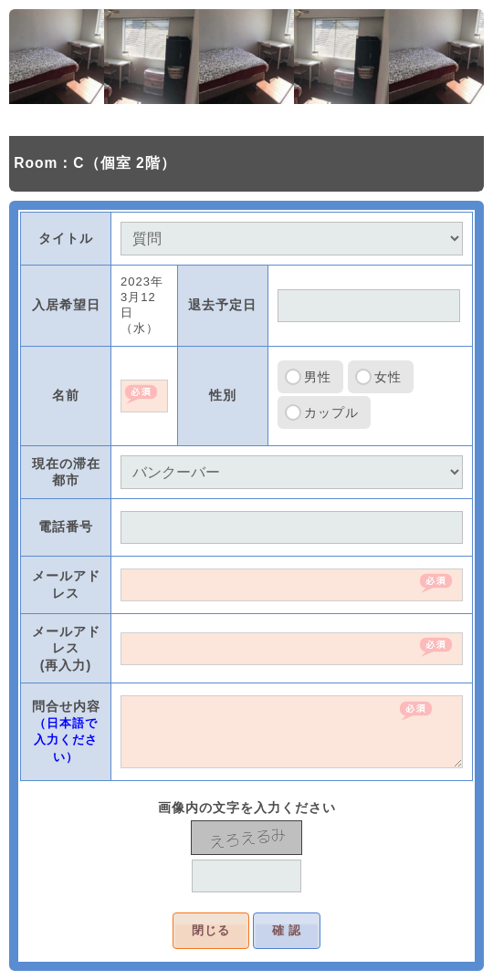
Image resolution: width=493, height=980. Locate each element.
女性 (388, 377)
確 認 (287, 930)
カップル (331, 412)
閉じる (211, 930)
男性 (318, 377)
